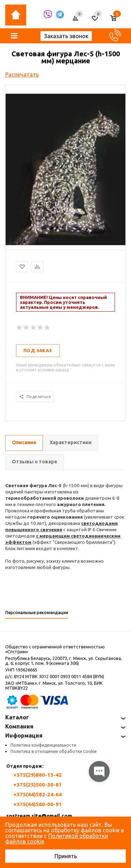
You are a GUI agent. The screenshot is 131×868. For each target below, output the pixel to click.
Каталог (17, 717)
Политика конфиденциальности (43, 745)
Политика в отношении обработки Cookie (54, 751)
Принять (66, 856)
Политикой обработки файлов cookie (57, 839)
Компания (19, 726)
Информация (24, 735)
